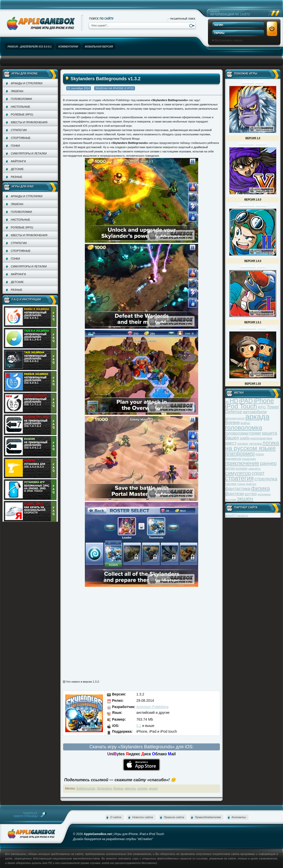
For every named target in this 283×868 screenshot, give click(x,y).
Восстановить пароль (229, 40)
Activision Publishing (153, 707)
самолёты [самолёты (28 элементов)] (254, 469)
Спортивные (21, 138)
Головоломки (21, 99)
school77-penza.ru (237, 515)
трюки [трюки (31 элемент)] (241, 484)
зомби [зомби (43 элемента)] (245, 438)
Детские (17, 169)
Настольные (21, 107)
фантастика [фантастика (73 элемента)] (238, 489)
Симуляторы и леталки (29, 153)
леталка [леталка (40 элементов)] (255, 444)
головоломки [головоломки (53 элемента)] (237, 433)
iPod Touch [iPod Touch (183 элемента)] (241, 406)
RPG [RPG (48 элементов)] (262, 407)
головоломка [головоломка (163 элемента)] (244, 427)
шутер (142, 789)
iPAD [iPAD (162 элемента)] (246, 401)
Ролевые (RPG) (22, 114)
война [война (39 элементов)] (245, 423)
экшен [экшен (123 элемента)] (245, 499)
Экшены (17, 91)
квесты (130, 789)
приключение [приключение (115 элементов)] (242, 463)
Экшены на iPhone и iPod (115, 88)
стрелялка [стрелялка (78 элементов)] (266, 479)
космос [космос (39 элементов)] (243, 444)
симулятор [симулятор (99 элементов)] (238, 473)
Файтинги (18, 161)
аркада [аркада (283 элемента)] (257, 417)
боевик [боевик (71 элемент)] (232, 423)
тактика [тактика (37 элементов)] (231, 484)
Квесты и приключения (29, 122)
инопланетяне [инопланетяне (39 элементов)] (261, 438)
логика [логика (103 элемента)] (271, 443)
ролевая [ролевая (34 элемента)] (242, 469)
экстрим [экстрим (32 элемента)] (231, 499)
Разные (16, 177)
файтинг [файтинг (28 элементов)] (251, 484)
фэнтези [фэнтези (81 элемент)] (234, 494)
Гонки (15, 146)
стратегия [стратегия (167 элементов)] (239, 478)
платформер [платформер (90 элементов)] (240, 453)
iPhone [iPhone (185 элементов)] (264, 401)
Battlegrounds (86, 789)
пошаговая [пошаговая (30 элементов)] (249, 459)
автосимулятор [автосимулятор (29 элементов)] (235, 418)
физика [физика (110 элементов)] (261, 488)
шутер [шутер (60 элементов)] (251, 494)
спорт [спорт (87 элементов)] (258, 473)
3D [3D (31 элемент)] (227, 402)
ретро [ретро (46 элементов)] (230, 468)
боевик (118, 789)
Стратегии (19, 130)
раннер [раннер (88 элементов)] (268, 463)
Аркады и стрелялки (27, 83)
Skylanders (104, 789)
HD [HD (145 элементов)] (234, 401)
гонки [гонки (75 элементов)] (255, 433)
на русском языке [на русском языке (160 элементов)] (250, 448)
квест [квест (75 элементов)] (231, 443)
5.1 (139, 726)
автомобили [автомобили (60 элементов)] (255, 412)
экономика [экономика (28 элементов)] (264, 494)
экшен (153, 789)
